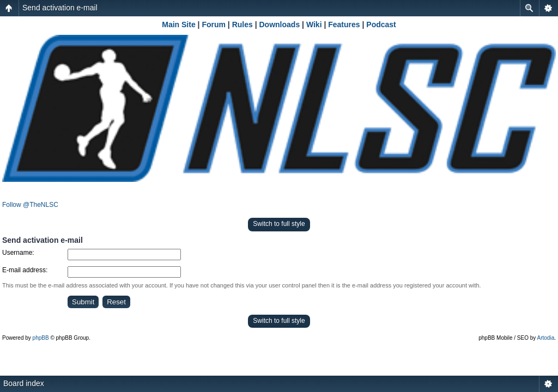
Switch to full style (279, 224)
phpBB (41, 338)
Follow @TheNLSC (30, 205)
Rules (242, 24)
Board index (24, 383)
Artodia (546, 338)
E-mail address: (25, 270)
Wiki (314, 24)
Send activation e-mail (60, 8)
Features (344, 24)
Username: (18, 253)
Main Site (178, 24)
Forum (214, 24)
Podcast (381, 24)
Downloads (280, 24)
